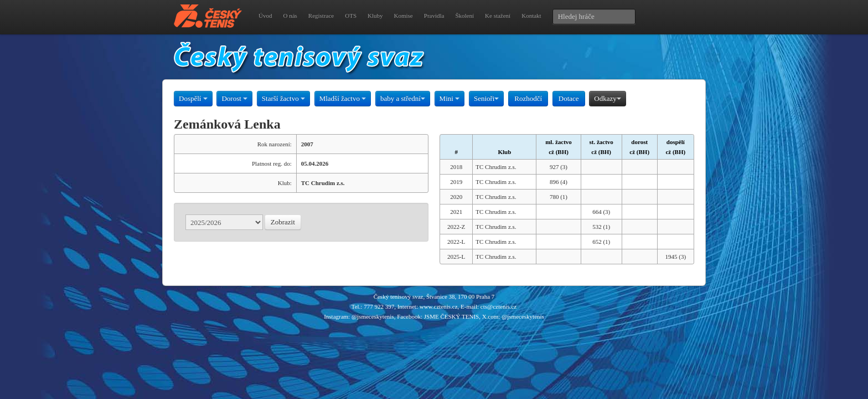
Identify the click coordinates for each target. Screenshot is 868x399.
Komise (404, 16)
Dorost (234, 98)
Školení (464, 16)
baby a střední (403, 98)
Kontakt (531, 16)
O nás (290, 16)
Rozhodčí (528, 98)
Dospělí (193, 98)
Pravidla (434, 16)
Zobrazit (283, 222)
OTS (351, 16)
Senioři (487, 98)
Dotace (569, 98)
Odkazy (607, 98)
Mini (450, 98)
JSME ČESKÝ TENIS (451, 316)
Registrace (321, 16)
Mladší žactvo (343, 98)
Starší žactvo (283, 98)
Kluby (375, 16)
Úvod (265, 16)
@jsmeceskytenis (373, 316)
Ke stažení (498, 16)
